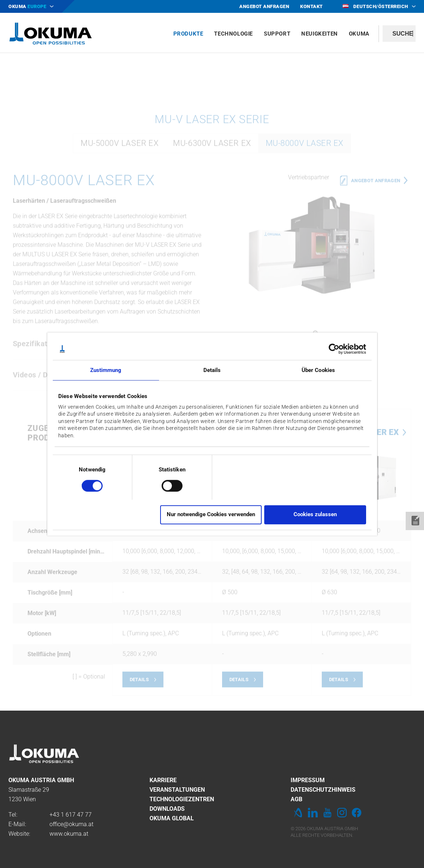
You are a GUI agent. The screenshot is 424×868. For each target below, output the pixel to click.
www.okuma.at (69, 834)
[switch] (166, 485)
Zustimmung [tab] (106, 370)
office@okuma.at (71, 824)
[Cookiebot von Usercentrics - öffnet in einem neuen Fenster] (334, 349)
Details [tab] (212, 370)
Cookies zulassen (315, 515)
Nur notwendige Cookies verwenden (211, 515)
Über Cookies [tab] (318, 370)
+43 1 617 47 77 (71, 815)
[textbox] (399, 34)
